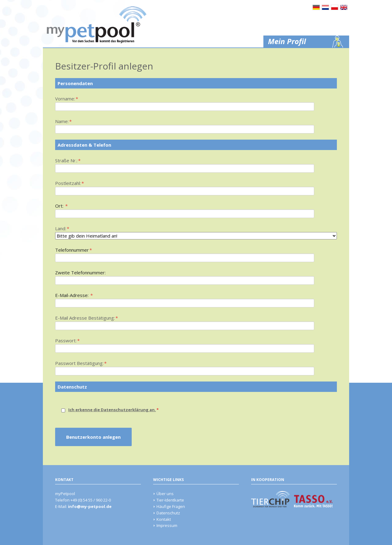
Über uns (165, 494)
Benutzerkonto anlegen (93, 437)
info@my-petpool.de (90, 506)
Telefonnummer (73, 250)
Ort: (66, 205)
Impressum (167, 525)
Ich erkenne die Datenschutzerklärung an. (112, 410)
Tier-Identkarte (170, 500)
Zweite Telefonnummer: (80, 272)
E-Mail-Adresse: (74, 295)
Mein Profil (287, 41)
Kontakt (164, 519)
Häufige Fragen (171, 506)
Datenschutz (168, 513)
